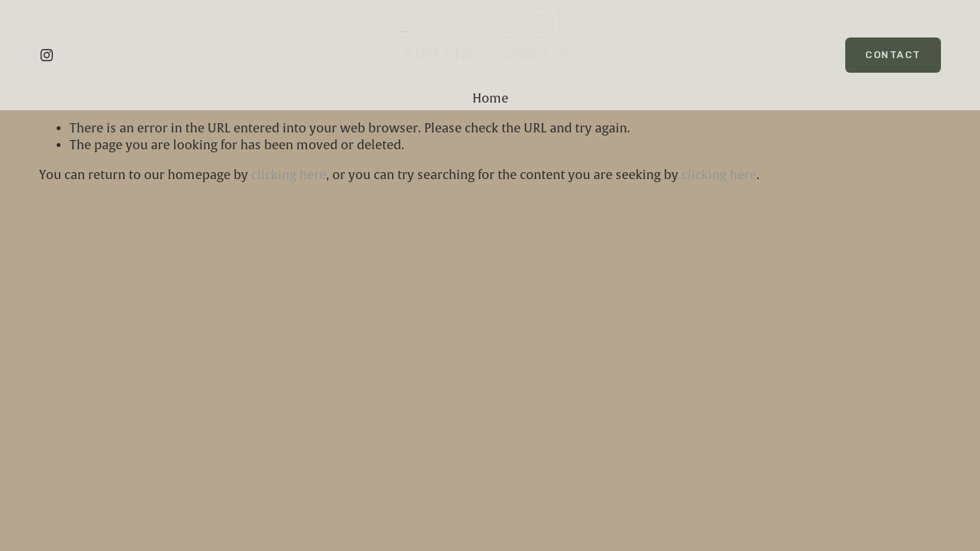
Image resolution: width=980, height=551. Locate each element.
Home (490, 99)
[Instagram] (47, 55)
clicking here (289, 175)
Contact (893, 55)
